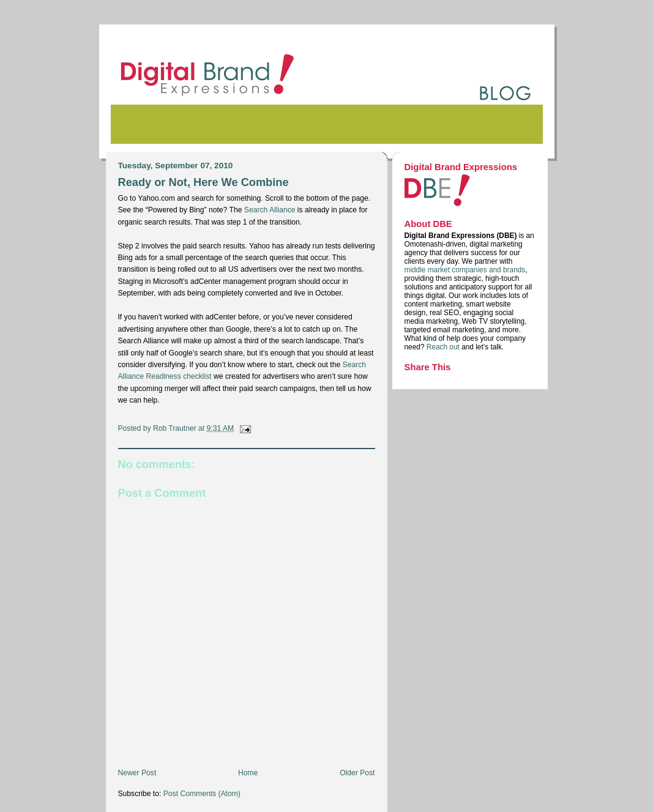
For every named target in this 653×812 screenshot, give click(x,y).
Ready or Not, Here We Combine (203, 182)
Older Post (357, 773)
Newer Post (137, 773)
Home (248, 773)
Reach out (444, 347)
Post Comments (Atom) (202, 794)
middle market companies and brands (465, 270)
